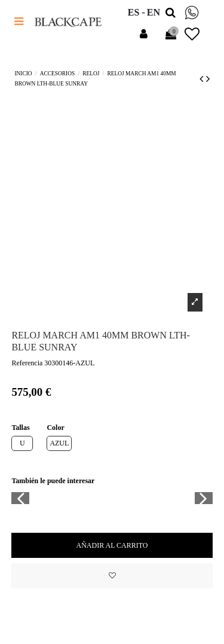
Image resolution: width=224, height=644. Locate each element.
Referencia (27, 363)
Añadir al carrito (112, 545)
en (154, 12)
